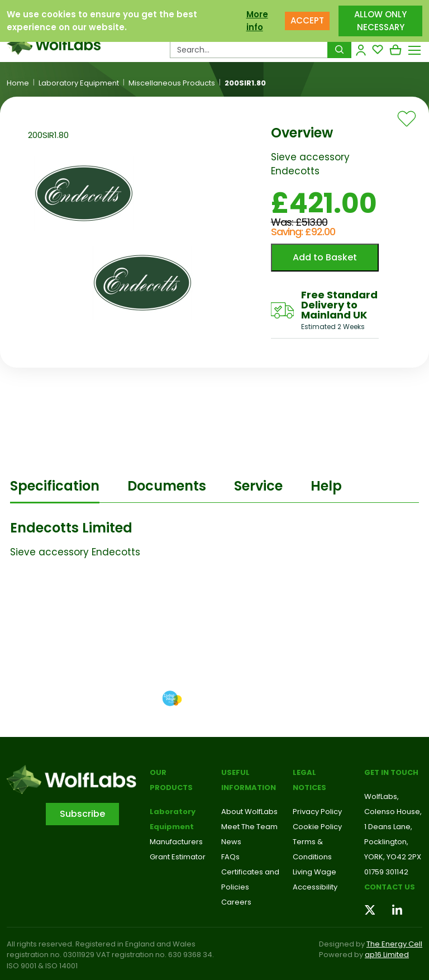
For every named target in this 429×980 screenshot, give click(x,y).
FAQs (230, 857)
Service (258, 486)
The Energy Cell (394, 944)
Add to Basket (325, 257)
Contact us (390, 887)
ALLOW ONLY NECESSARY (380, 21)
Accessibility (315, 887)
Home (18, 83)
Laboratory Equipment (79, 83)
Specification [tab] (55, 486)
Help (326, 486)
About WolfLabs (249, 812)
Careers (236, 902)
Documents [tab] (167, 486)
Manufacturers (176, 842)
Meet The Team (249, 827)
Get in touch (391, 772)
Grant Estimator (178, 857)
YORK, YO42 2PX (393, 857)
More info (257, 21)
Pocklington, (386, 842)
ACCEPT (307, 20)
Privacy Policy (317, 812)
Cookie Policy (317, 827)
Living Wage (314, 872)
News (231, 842)
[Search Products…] (249, 50)
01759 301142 (386, 872)
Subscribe (82, 814)
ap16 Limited (387, 955)
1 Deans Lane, (388, 827)
